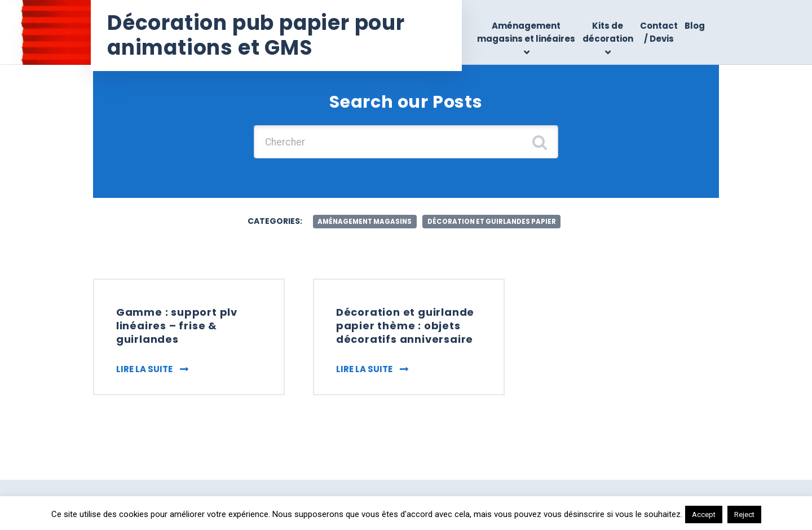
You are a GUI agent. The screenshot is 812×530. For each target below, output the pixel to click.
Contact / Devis (659, 32)
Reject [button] (744, 514)
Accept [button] (704, 514)
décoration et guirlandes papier (494, 222)
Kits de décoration (608, 32)
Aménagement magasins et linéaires (527, 32)
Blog (695, 26)
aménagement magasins (362, 222)
